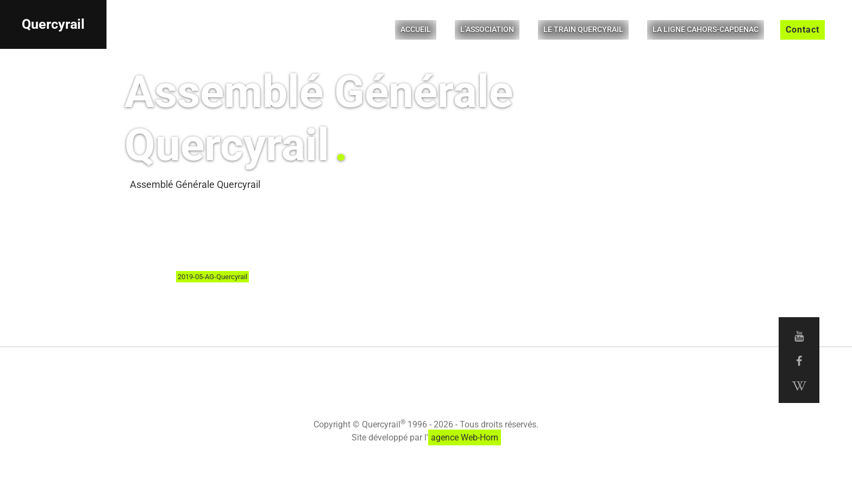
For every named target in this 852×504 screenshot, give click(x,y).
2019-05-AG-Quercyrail (212, 277)
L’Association (487, 29)
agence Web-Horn (465, 437)
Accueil (416, 29)
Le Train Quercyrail (583, 29)
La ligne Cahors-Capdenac (706, 29)
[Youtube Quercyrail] (799, 336)
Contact (803, 30)
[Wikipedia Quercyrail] (799, 386)
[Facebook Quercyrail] (799, 361)
